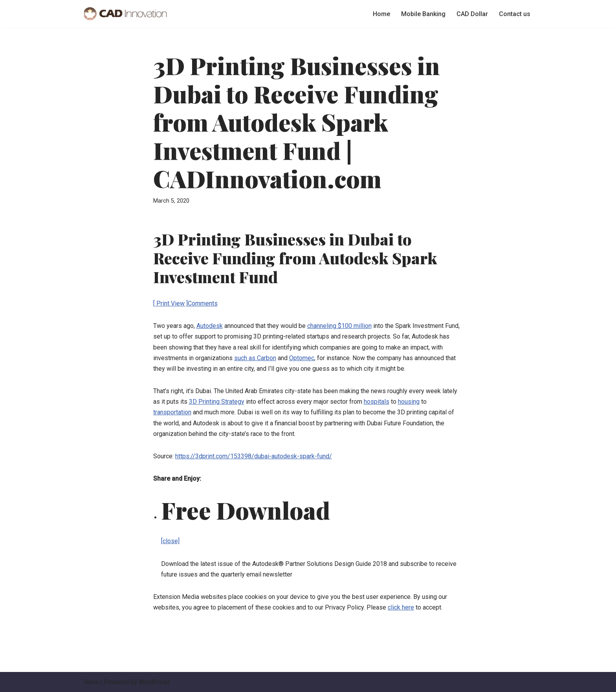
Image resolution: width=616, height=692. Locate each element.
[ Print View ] (170, 303)
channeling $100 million (339, 326)
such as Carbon (255, 358)
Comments (203, 303)
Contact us (515, 14)
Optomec (302, 358)
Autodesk (210, 326)
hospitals (377, 402)
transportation (172, 412)
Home (381, 14)
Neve (91, 682)
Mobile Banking (423, 14)
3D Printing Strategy (217, 402)
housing (409, 402)
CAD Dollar (472, 14)
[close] (170, 541)
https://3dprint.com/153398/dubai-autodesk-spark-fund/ (254, 456)
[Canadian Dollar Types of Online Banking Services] (126, 14)
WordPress (154, 682)
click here (401, 607)
